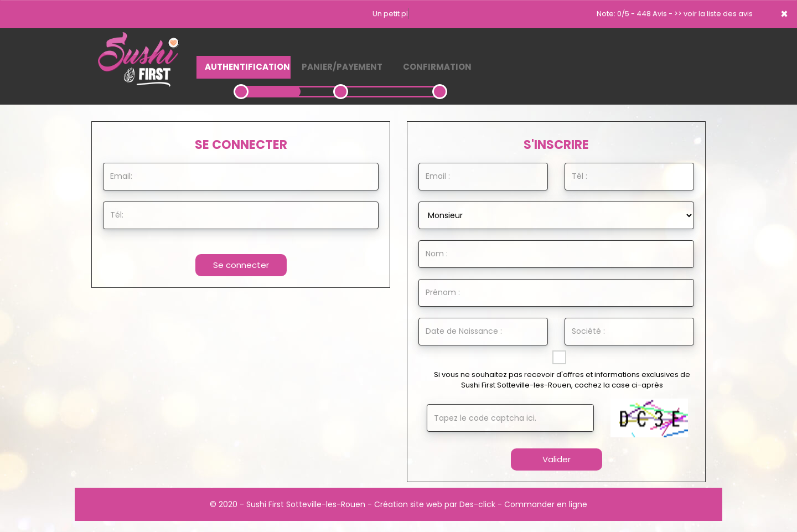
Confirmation (437, 67)
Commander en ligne (546, 504)
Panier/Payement (342, 67)
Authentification (247, 67)
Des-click (477, 504)
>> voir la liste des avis (713, 14)
